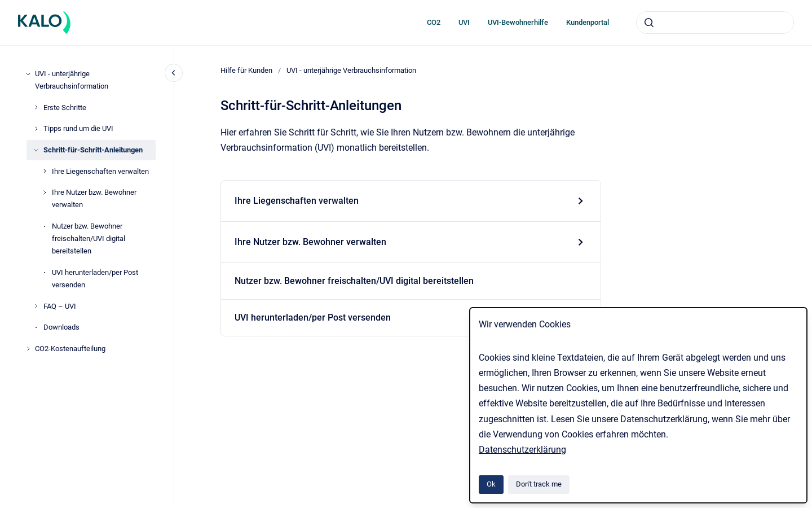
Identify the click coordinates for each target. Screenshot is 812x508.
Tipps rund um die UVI (78, 128)
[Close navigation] (174, 73)
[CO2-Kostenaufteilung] (28, 349)
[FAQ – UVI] (36, 306)
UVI (464, 22)
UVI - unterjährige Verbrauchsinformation (72, 80)
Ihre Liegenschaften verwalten (100, 171)
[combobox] (715, 23)
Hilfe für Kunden (246, 70)
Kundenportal (588, 22)
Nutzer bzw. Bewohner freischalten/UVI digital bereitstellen (89, 238)
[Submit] (649, 23)
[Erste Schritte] (36, 107)
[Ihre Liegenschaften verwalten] (45, 171)
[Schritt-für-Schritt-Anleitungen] (36, 150)
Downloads (61, 327)
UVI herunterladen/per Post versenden (95, 279)
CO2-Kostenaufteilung (70, 349)
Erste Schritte (65, 108)
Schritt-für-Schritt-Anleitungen (93, 150)
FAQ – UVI (60, 306)
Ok (491, 484)
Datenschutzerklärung (522, 450)
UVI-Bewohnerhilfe (518, 22)
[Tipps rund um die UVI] (36, 129)
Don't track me (539, 484)
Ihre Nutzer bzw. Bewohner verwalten (94, 198)
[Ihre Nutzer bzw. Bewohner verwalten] (45, 192)
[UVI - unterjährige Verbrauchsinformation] (28, 74)
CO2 (434, 22)
